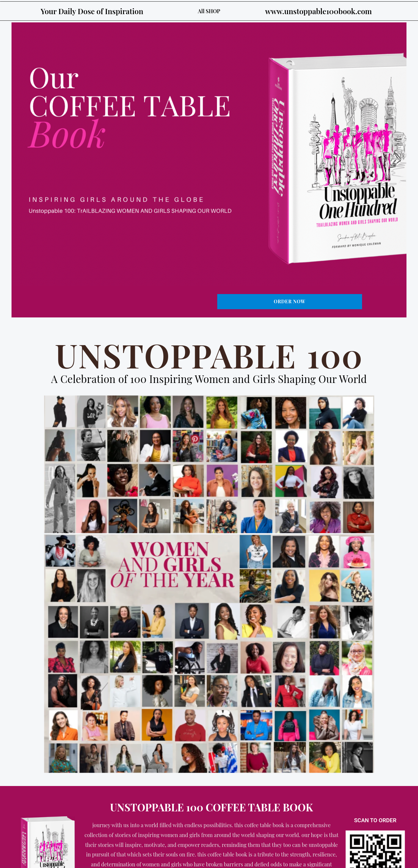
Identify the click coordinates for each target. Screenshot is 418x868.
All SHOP (209, 11)
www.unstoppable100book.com (321, 11)
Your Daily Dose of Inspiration (95, 11)
